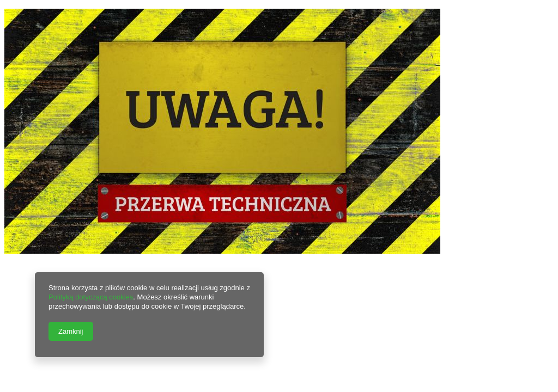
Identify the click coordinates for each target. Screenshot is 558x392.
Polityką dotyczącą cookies (91, 297)
